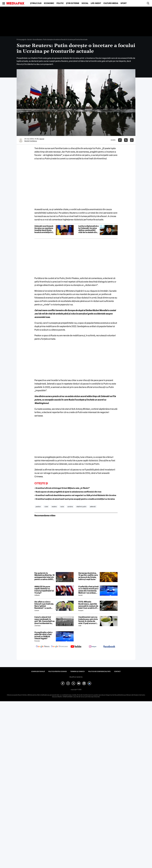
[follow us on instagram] (93, 647)
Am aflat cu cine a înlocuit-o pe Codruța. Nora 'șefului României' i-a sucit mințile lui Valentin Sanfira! (44, 605)
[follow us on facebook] (109, 647)
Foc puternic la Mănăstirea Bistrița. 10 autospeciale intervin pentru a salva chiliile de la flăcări (44, 576)
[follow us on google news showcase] (59, 647)
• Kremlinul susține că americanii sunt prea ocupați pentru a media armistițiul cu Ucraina (75, 499)
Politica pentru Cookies (58, 672)
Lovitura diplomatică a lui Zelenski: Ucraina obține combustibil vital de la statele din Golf (88, 229)
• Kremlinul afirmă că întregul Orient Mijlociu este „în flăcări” (62, 488)
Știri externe (73, 3)
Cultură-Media (111, 3)
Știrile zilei (36, 3)
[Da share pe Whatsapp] (132, 140)
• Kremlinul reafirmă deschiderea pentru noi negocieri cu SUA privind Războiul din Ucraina (75, 495)
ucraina (70, 507)
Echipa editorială (38, 672)
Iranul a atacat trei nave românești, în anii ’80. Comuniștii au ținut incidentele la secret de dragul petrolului (45, 620)
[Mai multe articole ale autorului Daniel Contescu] (21, 140)
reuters (54, 507)
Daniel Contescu (31, 141)
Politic (60, 3)
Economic (49, 3)
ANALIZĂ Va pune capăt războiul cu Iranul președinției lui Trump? (44, 590)
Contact (117, 672)
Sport (124, 3)
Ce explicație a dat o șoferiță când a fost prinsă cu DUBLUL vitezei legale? (43, 635)
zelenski (93, 507)
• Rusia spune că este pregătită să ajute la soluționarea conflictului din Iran (68, 492)
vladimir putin (81, 507)
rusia (62, 507)
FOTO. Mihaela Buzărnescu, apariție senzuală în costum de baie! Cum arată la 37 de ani (88, 605)
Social (85, 3)
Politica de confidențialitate (99, 672)
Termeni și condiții (77, 672)
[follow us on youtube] (76, 647)
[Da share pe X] (126, 140)
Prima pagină (21, 39)
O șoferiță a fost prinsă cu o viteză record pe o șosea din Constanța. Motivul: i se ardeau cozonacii (88, 590)
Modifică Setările (76, 677)
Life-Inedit (96, 3)
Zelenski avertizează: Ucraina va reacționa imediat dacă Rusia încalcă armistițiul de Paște (44, 229)
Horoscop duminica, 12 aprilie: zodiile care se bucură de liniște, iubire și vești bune (88, 576)
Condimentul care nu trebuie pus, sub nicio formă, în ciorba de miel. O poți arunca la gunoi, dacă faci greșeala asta (88, 620)
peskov (38, 507)
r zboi (46, 507)
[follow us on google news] (43, 647)
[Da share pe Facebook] (120, 140)
